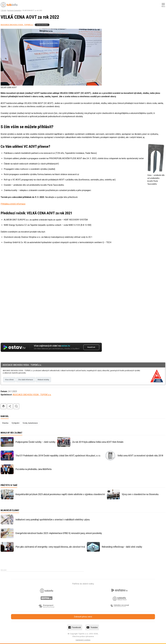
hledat (16, 406)
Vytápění (15, 423)
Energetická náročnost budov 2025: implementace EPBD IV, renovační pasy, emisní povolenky (59, 533)
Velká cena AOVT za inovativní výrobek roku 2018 (140, 456)
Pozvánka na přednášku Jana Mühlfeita (34, 469)
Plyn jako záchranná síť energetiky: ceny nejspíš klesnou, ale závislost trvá (50, 547)
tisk (4, 406)
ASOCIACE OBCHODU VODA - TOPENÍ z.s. (17, 25)
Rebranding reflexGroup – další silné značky (122, 547)
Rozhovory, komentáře (14, 10)
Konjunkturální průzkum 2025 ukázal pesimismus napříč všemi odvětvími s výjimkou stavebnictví (60, 494)
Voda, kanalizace (30, 423)
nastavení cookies (83, 640)
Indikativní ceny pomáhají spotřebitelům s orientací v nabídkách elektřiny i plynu (53, 520)
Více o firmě (9, 380)
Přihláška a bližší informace (13, 204)
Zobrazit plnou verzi (83, 617)
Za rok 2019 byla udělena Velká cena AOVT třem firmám (98, 442)
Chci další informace (26, 380)
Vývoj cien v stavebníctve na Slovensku (140, 494)
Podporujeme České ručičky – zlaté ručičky (35, 442)
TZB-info (3, 10)
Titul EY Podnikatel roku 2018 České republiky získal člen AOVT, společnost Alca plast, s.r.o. (58, 456)
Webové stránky (43, 380)
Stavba (5, 423)
